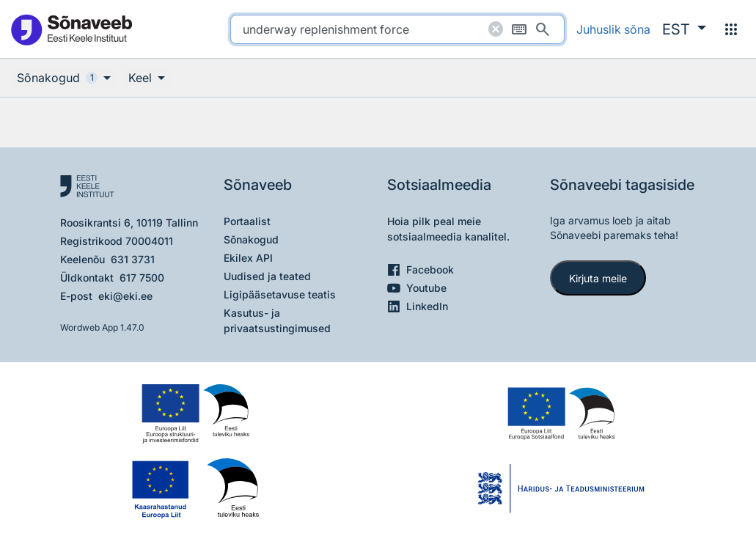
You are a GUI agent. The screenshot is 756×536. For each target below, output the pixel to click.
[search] (397, 29)
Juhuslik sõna (613, 29)
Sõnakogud (251, 239)
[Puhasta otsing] (496, 29)
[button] (684, 29)
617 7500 (142, 278)
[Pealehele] (71, 29)
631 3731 (133, 259)
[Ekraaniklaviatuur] (519, 29)
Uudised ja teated (267, 276)
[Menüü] (731, 29)
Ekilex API (248, 258)
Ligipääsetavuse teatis (280, 294)
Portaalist (247, 221)
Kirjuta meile (598, 278)
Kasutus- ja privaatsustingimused (277, 320)
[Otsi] (543, 29)
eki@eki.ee (125, 296)
